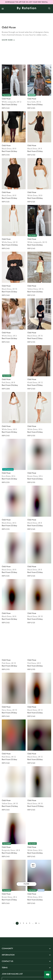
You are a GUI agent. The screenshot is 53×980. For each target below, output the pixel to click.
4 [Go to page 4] (26, 923)
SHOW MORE (9, 40)
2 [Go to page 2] (20, 923)
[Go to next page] (39, 923)
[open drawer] (3, 9)
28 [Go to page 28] (36, 923)
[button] (26, 949)
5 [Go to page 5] (30, 923)
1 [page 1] (17, 923)
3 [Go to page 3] (23, 923)
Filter (26, 884)
